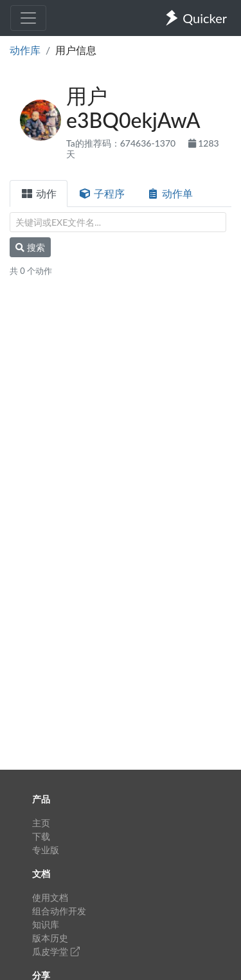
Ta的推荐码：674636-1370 (122, 143)
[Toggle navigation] (28, 18)
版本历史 (50, 938)
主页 (41, 823)
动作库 (25, 50)
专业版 (46, 850)
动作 (39, 193)
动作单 (170, 193)
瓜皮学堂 (56, 951)
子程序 (102, 193)
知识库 (46, 924)
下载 (41, 836)
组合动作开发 (59, 911)
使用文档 (50, 897)
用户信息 (76, 50)
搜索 (30, 247)
